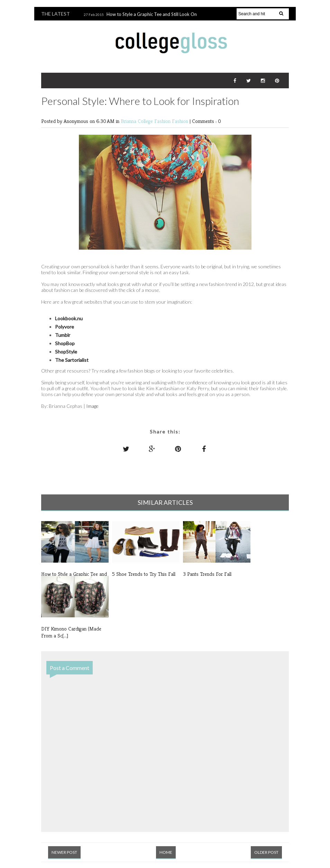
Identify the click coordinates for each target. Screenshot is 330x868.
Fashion (181, 121)
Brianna (129, 121)
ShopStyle (66, 352)
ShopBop (65, 343)
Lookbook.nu (69, 318)
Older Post (266, 852)
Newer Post (64, 852)
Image (92, 406)
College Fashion (155, 121)
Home (166, 852)
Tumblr (63, 335)
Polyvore (65, 327)
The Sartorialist (72, 360)
